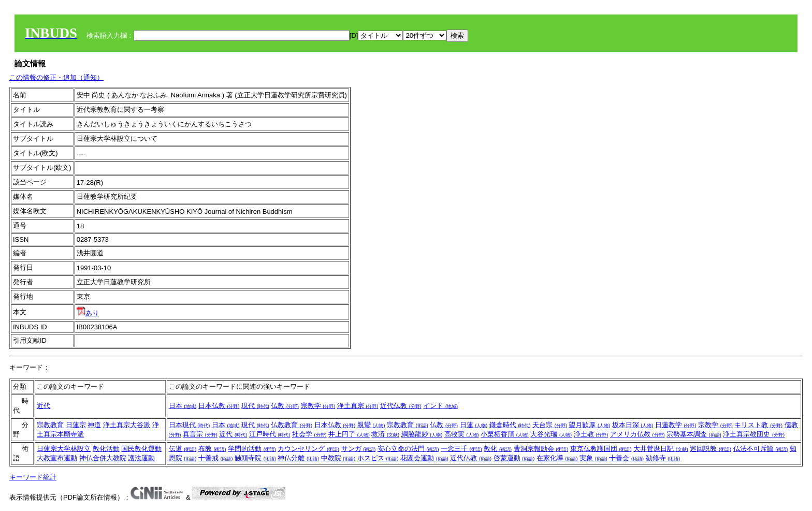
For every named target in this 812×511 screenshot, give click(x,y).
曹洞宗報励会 (541, 449)
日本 (183, 406)
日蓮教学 (676, 425)
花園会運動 (424, 458)
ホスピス (378, 458)
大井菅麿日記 (661, 449)
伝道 (183, 449)
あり (88, 313)
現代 (255, 406)
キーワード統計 (33, 477)
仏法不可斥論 (761, 449)
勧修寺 (663, 458)
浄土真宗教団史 (754, 434)
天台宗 (550, 425)
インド (440, 406)
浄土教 (591, 434)
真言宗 (200, 434)
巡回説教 (711, 449)
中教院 (338, 458)
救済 (385, 434)
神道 (94, 425)
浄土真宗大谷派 (127, 425)
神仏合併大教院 (103, 458)
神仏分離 (298, 458)
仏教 (285, 406)
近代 (44, 406)
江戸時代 (270, 434)
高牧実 (462, 434)
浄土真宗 (358, 406)
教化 (498, 449)
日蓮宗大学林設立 (64, 449)
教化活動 (106, 449)
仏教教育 (292, 425)
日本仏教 (219, 406)
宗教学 (318, 406)
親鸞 (371, 425)
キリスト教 (758, 425)
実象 (593, 458)
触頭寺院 (255, 458)
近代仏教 (401, 406)
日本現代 (190, 425)
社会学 (309, 434)
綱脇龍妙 (422, 434)
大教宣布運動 (57, 458)
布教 (212, 449)
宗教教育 (50, 425)
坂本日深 (633, 425)
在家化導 (557, 458)
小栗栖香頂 (505, 434)
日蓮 (474, 425)
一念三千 (461, 449)
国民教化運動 (141, 449)
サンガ (359, 449)
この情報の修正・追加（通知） (56, 77)
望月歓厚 (589, 425)
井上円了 (349, 434)
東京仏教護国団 (601, 449)
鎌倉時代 (510, 425)
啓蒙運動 (514, 458)
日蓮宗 (76, 425)
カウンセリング (308, 449)
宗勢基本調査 (694, 434)
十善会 (626, 458)
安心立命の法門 (408, 449)
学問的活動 (252, 449)
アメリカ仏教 (637, 434)
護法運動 (141, 458)
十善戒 (216, 458)
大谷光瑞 (551, 434)
